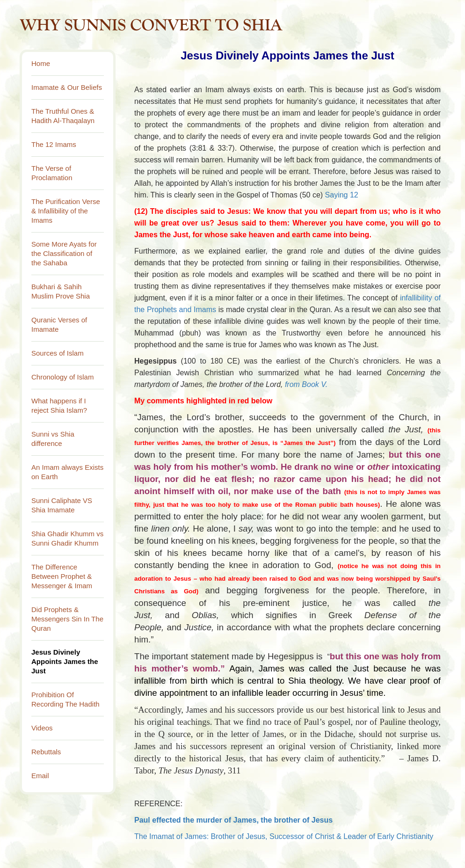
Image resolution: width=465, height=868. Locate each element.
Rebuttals (46, 752)
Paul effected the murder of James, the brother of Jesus (233, 820)
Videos (42, 728)
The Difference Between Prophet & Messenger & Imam (62, 576)
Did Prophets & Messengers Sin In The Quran (67, 619)
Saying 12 (342, 195)
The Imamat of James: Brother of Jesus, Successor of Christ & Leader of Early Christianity (284, 836)
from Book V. (307, 384)
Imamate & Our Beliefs (67, 87)
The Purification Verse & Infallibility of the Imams (66, 211)
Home (41, 63)
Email (40, 776)
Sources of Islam (58, 353)
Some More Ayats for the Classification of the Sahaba (64, 253)
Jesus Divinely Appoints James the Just (65, 661)
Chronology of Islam (62, 377)
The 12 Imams (54, 144)
